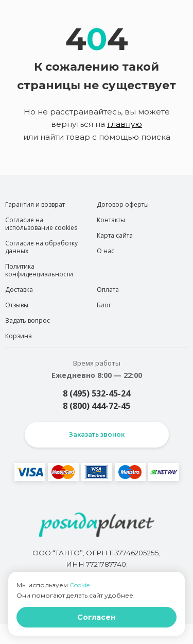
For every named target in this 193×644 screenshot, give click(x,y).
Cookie (80, 585)
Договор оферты (123, 204)
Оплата (108, 290)
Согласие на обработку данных (41, 247)
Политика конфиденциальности (39, 270)
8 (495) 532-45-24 (97, 393)
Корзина (19, 336)
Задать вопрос (28, 320)
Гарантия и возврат (35, 204)
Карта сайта (115, 235)
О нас (106, 251)
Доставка (19, 290)
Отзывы (17, 305)
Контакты (111, 220)
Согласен (97, 617)
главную (125, 124)
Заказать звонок (97, 434)
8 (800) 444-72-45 (97, 406)
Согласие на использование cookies (41, 224)
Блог (104, 305)
